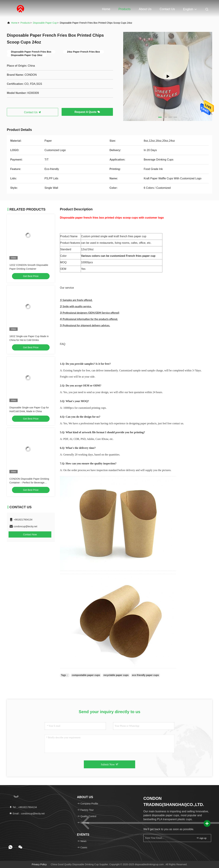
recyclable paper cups (116, 675)
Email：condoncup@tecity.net (27, 814)
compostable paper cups (86, 675)
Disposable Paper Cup (45, 23)
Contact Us (167, 9)
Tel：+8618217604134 (23, 807)
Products (124, 9)
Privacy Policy (39, 864)
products (25, 23)
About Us (145, 9)
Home (106, 9)
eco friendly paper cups (146, 675)
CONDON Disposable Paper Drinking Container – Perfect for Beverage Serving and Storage (29, 483)
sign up (201, 838)
